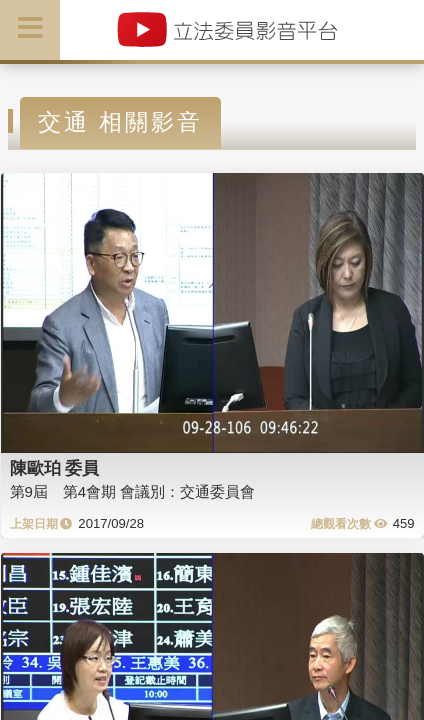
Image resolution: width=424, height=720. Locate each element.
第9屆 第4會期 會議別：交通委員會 (133, 491)
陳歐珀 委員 (55, 468)
